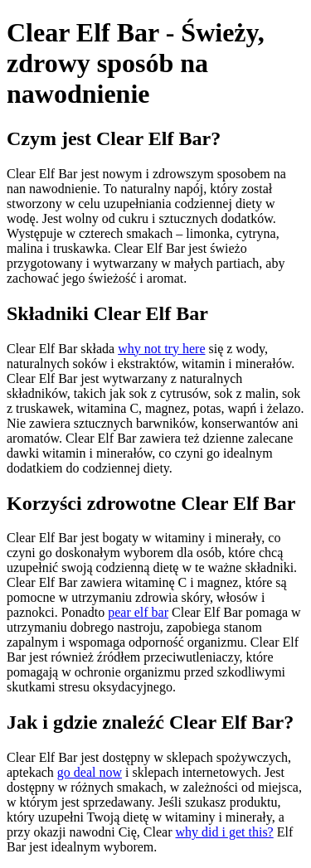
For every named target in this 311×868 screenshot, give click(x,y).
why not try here (161, 349)
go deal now (90, 772)
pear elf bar (138, 612)
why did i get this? (225, 832)
